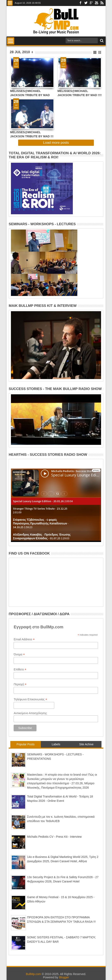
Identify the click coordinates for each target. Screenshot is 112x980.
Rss (102, 3)
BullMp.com (33, 974)
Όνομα (19, 654)
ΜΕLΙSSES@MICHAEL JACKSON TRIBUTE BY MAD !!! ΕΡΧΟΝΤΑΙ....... (32, 134)
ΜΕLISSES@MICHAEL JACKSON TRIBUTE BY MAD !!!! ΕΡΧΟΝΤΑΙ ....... (79, 93)
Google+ (91, 3)
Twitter (86, 3)
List (100, 52)
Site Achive (86, 744)
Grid (95, 52)
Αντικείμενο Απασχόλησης (30, 713)
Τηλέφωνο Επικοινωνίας (30, 699)
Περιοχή (20, 684)
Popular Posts (25, 744)
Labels (56, 744)
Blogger (64, 977)
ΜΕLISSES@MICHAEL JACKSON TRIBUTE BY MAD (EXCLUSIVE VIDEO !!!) (30, 93)
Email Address (24, 639)
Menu (10, 3)
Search (101, 41)
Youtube (97, 3)
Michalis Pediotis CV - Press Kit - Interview (54, 837)
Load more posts (56, 143)
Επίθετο (20, 670)
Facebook (80, 3)
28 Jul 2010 (20, 52)
